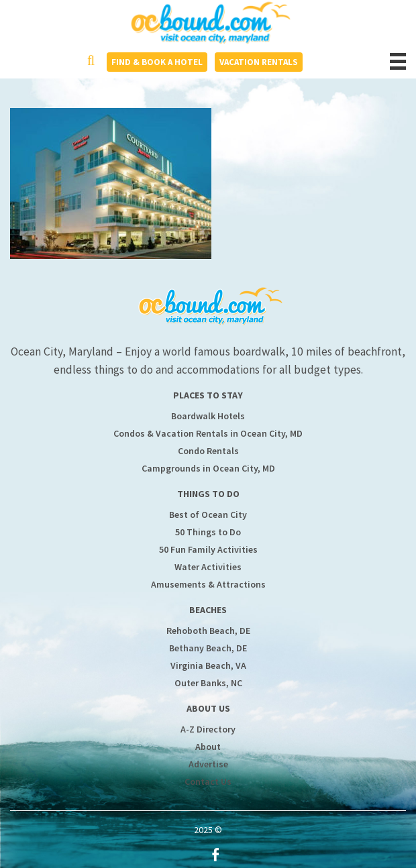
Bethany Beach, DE (208, 648)
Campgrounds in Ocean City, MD (208, 468)
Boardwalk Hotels (208, 416)
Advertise (208, 764)
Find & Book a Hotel (157, 62)
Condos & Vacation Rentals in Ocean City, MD (208, 433)
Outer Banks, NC (208, 683)
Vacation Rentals (259, 62)
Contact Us (208, 781)
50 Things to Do (208, 532)
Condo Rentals (208, 451)
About (208, 747)
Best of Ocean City (208, 514)
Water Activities (208, 567)
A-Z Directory (208, 729)
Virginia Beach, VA (208, 665)
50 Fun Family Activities (208, 549)
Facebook (215, 855)
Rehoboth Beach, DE (208, 631)
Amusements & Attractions (208, 584)
